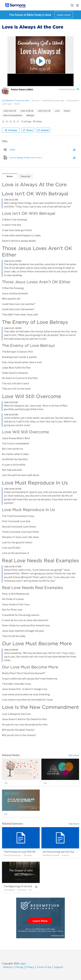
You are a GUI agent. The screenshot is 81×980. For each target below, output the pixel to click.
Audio (12, 150)
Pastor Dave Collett (22, 89)
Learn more (64, 15)
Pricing (19, 967)
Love (57, 111)
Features (8, 967)
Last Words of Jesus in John (15, 100)
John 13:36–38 (27, 111)
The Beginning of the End (18, 886)
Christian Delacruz (12, 855)
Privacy (30, 967)
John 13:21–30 (44, 111)
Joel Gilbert (9, 890)
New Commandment (13, 115)
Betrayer (30, 115)
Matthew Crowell (51, 855)
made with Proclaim (69, 90)
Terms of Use (44, 967)
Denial (67, 111)
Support (59, 967)
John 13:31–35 (10, 111)
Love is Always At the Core (26, 158)
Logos (22, 963)
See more (74, 755)
